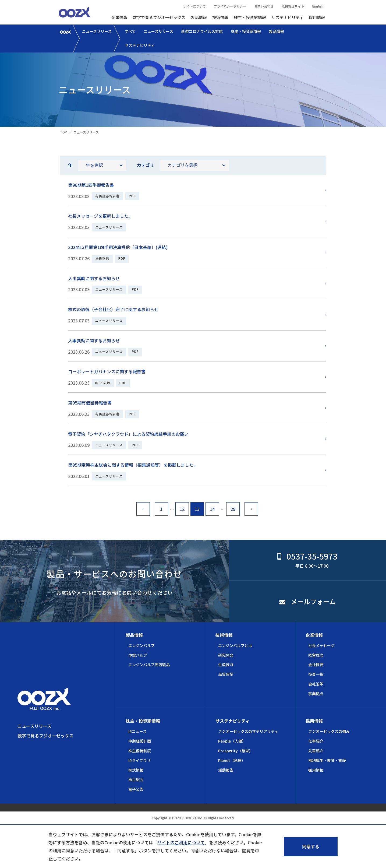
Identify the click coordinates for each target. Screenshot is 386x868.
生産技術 (226, 665)
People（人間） (232, 741)
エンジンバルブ (141, 645)
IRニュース (137, 731)
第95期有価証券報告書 (90, 403)
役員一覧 (316, 674)
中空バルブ (138, 655)
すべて (130, 31)
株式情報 (136, 770)
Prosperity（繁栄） (236, 751)
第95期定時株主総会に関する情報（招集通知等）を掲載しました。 (133, 465)
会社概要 (316, 665)
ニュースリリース (97, 31)
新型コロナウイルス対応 (202, 31)
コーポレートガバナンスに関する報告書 (107, 371)
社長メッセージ (321, 645)
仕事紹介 (316, 741)
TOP (63, 132)
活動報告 (226, 770)
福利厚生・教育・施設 (327, 760)
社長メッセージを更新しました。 (100, 216)
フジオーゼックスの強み (329, 731)
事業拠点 (316, 694)
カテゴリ (146, 165)
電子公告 (136, 789)
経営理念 (316, 655)
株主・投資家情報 (250, 17)
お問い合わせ (264, 6)
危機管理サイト (293, 6)
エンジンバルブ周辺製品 (149, 665)
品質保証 (226, 674)
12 (182, 509)
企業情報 (119, 17)
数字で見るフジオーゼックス (159, 17)
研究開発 (226, 655)
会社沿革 (316, 684)
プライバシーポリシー (230, 6)
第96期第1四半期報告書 (91, 185)
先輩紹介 (316, 751)
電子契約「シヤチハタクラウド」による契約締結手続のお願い (128, 434)
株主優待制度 (140, 751)
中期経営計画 (140, 741)
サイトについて (194, 6)
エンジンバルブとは (235, 645)
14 (212, 509)
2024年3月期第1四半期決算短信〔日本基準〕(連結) (118, 247)
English (318, 6)
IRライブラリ (139, 760)
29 (233, 509)
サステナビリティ (287, 17)
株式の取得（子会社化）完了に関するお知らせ (113, 309)
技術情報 (220, 17)
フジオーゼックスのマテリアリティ (248, 731)
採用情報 (317, 17)
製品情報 (199, 17)
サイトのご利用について (181, 842)
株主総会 (136, 779)
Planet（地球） (232, 760)
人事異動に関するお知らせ (94, 278)
